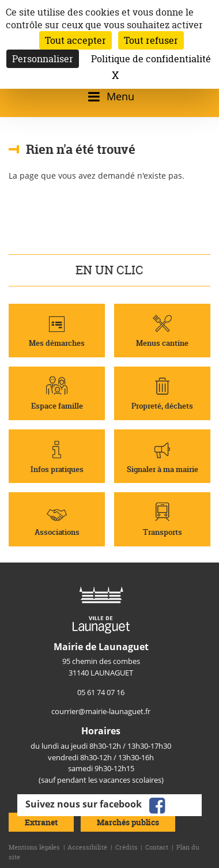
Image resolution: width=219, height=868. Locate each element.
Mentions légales (34, 847)
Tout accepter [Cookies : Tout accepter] (75, 40)
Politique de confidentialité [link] (151, 59)
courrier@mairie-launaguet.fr (101, 711)
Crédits (127, 847)
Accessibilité (87, 847)
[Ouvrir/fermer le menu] (109, 97)
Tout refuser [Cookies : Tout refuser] (151, 40)
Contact (157, 847)
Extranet (41, 822)
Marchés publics (128, 822)
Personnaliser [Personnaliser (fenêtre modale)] (43, 59)
